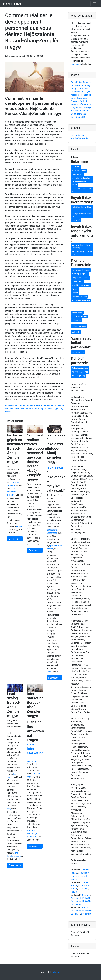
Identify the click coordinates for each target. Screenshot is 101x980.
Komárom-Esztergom (81, 104)
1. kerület (85, 870)
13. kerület (85, 895)
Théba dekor (77, 313)
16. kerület (76, 901)
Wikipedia (76, 332)
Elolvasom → (15, 539)
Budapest (84, 89)
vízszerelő (76, 167)
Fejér (83, 92)
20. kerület (76, 911)
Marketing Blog (12, 4)
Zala (83, 117)
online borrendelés (80, 316)
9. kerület (83, 886)
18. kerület (76, 904)
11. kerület (83, 889)
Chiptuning (76, 320)
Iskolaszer (55, 468)
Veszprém (76, 117)
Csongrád (76, 92)
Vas (84, 114)
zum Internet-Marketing (35, 749)
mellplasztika (77, 174)
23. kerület (86, 914)
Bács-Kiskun (77, 82)
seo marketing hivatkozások (82, 253)
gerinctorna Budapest (81, 270)
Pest (81, 107)
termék (19, 526)
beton (74, 185)
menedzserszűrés (79, 297)
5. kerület (83, 876)
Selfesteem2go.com (80, 368)
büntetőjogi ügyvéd (80, 274)
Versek (75, 293)
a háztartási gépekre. (12, 492)
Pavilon (75, 289)
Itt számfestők (78, 281)
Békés (74, 85)
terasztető (76, 220)
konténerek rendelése (81, 300)
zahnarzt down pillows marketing (81, 246)
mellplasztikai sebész (81, 278)
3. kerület (83, 873)
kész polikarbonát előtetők (82, 215)
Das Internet (32, 761)
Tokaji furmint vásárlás (81, 285)
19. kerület (85, 908)
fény (9, 809)
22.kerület (76, 914)
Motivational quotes (80, 372)
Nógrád (75, 107)
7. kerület (85, 882)
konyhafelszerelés (79, 138)
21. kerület (87, 911)
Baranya (87, 82)
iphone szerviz (78, 352)
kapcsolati (76, 64)
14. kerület (76, 898)
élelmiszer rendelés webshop (82, 190)
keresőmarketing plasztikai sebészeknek (82, 180)
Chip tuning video (79, 326)
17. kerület (87, 901)
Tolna (80, 114)
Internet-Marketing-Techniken (32, 834)
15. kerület (87, 898)
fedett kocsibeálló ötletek (82, 208)
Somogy (87, 107)
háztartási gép (78, 135)
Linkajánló (56, 972)
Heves (80, 98)
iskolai (50, 672)
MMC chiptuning (79, 376)
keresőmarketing (79, 171)
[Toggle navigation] (94, 4)
